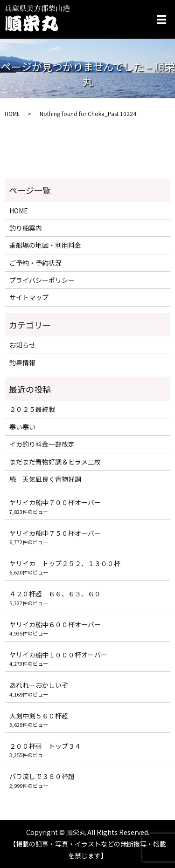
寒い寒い (22, 427)
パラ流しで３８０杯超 (42, 776)
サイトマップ (29, 297)
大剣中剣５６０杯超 (39, 716)
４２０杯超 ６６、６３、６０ (55, 594)
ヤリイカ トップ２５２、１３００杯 (65, 563)
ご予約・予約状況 (35, 263)
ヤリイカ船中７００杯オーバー (55, 502)
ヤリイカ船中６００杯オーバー (55, 624)
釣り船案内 (26, 228)
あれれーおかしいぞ (39, 685)
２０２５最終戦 (32, 409)
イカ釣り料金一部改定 (42, 444)
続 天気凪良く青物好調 (49, 479)
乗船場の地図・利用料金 (45, 245)
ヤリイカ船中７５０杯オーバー (55, 533)
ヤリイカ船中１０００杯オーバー (58, 655)
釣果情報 (22, 362)
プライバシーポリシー (42, 280)
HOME (12, 113)
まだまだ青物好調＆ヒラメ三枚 (55, 462)
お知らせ (22, 345)
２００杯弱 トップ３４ (45, 746)
